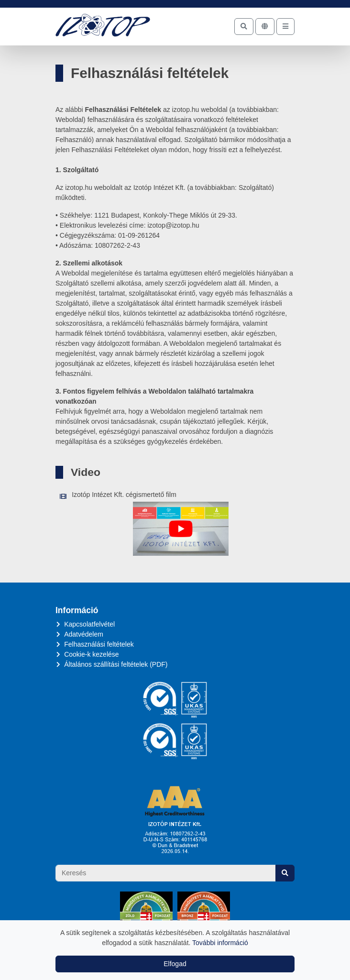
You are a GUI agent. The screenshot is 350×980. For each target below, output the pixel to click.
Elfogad (175, 964)
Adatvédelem (84, 634)
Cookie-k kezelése (91, 654)
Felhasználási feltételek (99, 644)
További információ (220, 943)
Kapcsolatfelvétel (89, 624)
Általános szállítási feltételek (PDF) (116, 664)
